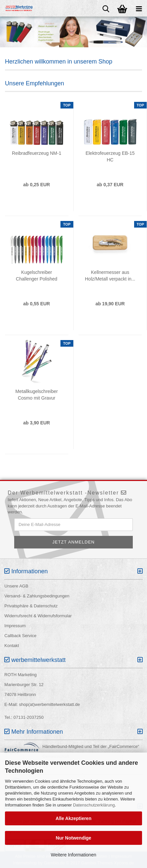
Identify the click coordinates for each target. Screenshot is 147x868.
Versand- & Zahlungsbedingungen (37, 596)
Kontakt (12, 646)
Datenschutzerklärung (94, 805)
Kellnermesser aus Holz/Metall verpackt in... (110, 276)
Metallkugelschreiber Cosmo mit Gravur (37, 395)
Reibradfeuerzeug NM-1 (37, 153)
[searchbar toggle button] (106, 8)
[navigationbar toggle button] (139, 8)
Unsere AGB (16, 586)
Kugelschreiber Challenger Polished (37, 276)
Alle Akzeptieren (73, 818)
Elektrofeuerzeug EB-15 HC (110, 156)
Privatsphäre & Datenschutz (31, 606)
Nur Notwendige (73, 838)
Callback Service (20, 636)
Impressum (15, 626)
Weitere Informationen (73, 855)
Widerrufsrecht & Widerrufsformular (38, 616)
